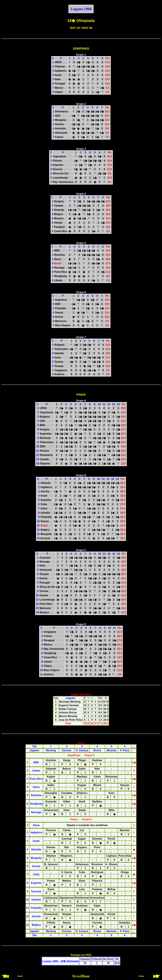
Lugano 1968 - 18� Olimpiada (61, 961)
